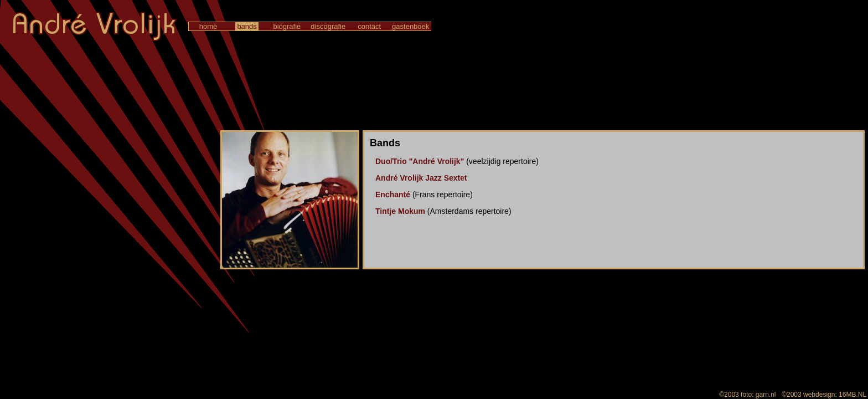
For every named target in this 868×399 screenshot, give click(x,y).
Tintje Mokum (400, 211)
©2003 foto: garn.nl (748, 395)
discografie (328, 26)
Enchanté (393, 195)
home (208, 26)
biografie (287, 26)
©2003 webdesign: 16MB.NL (824, 395)
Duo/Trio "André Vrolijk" (420, 161)
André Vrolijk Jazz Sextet (421, 178)
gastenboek (410, 26)
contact (370, 26)
